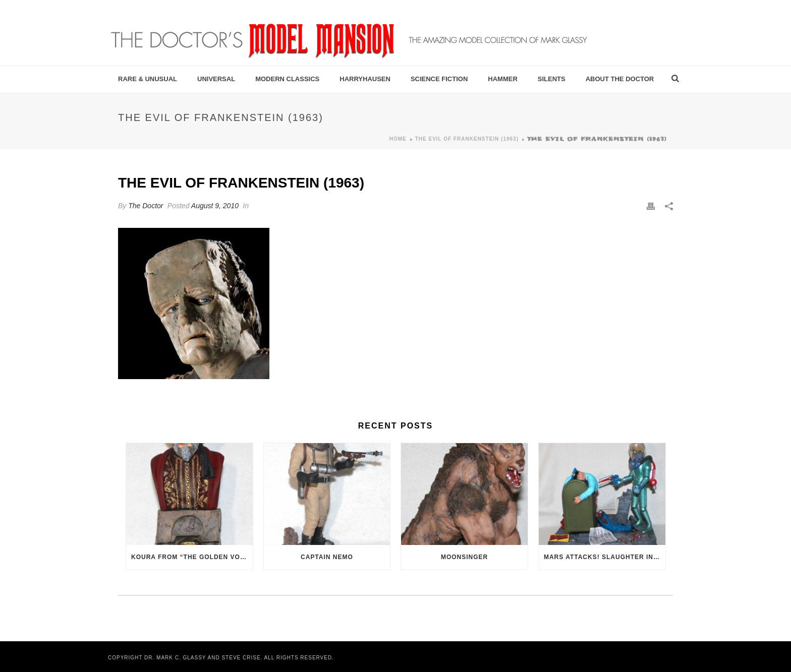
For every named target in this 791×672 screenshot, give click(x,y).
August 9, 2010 (215, 206)
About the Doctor (620, 79)
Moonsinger (464, 557)
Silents (552, 79)
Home (398, 139)
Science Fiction (439, 79)
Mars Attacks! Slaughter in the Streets (605, 557)
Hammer (503, 79)
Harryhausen (365, 79)
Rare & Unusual (148, 79)
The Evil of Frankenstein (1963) (467, 139)
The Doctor (146, 206)
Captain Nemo (327, 557)
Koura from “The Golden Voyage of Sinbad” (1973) (192, 557)
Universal (216, 79)
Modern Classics (287, 79)
